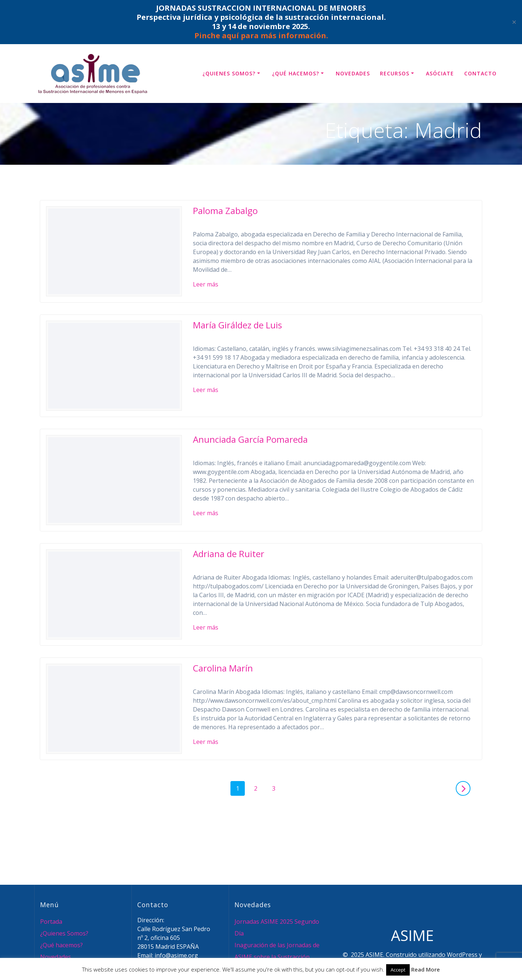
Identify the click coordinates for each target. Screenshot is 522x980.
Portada (51, 922)
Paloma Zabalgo (225, 211)
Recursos (395, 73)
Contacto (480, 73)
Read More (426, 969)
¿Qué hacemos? (296, 73)
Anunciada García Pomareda (250, 439)
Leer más (206, 284)
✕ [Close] (514, 22)
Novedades (353, 73)
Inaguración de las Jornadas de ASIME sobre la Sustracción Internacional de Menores (277, 957)
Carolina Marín (223, 668)
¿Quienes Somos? (229, 73)
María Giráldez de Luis (237, 325)
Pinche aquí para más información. (261, 35)
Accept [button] (398, 970)
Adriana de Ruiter (229, 554)
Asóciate (440, 73)
